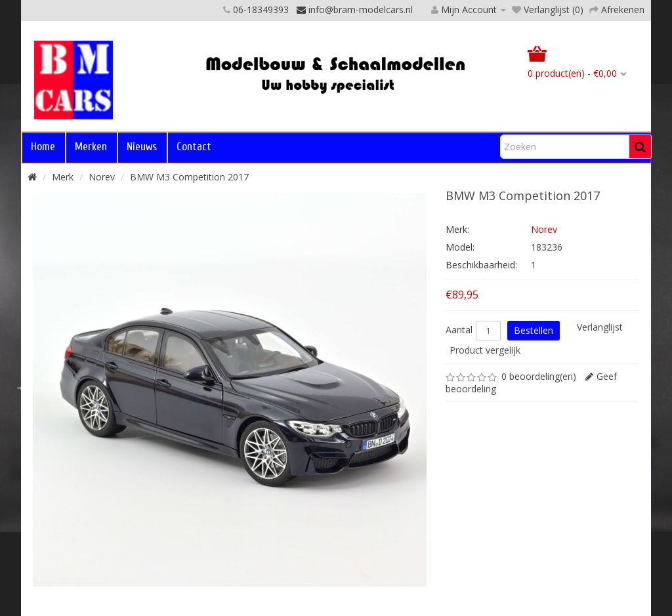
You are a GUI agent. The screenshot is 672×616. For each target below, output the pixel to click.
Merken (91, 147)
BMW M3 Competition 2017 (189, 177)
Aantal (459, 330)
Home (43, 147)
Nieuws (142, 147)
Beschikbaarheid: (481, 265)
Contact (194, 147)
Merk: (457, 229)
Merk (63, 177)
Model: (460, 247)
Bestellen (534, 330)
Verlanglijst (600, 327)
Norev (102, 177)
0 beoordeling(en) (539, 376)
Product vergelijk (485, 350)
